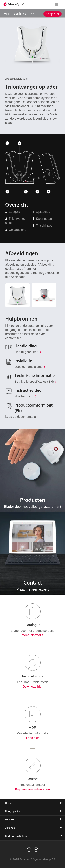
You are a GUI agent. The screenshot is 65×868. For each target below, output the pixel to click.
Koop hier (52, 14)
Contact (32, 779)
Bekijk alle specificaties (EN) (34, 382)
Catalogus (32, 625)
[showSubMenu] (32, 13)
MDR (33, 728)
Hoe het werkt (24, 396)
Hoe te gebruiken (26, 352)
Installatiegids (32, 676)
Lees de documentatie (21, 417)
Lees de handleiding (29, 367)
